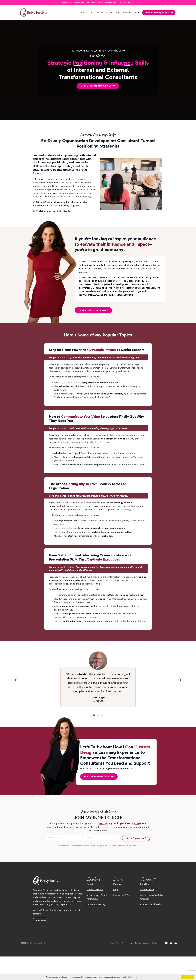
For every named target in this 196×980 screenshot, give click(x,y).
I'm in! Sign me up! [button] (136, 861)
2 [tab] (98, 738)
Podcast (108, 13)
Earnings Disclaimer (142, 967)
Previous (15, 702)
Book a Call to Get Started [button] (93, 317)
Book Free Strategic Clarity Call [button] (159, 13)
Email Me (145, 908)
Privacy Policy (127, 967)
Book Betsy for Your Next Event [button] (98, 86)
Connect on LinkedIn (151, 928)
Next (180, 702)
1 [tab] (94, 738)
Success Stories (95, 913)
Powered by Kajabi (169, 974)
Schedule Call (147, 913)
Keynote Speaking (96, 928)
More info (133, 977)
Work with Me (96, 13)
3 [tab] (102, 738)
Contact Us (156, 967)
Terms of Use (114, 967)
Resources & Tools (123, 919)
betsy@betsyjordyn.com (117, 791)
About (81, 13)
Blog (117, 13)
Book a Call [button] (40, 944)
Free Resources (131, 13)
